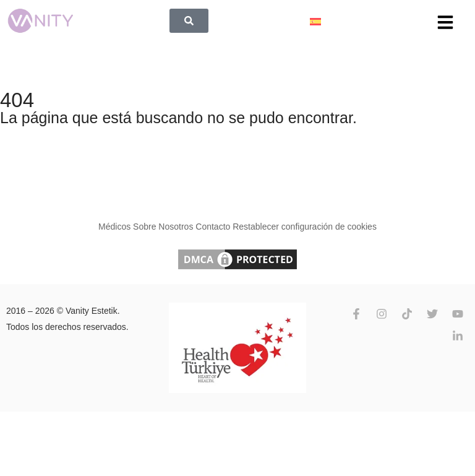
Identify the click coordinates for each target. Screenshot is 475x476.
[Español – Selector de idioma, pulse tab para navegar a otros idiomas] (315, 20)
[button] (445, 22)
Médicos (114, 227)
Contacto (213, 227)
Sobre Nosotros (163, 227)
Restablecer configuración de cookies (305, 227)
